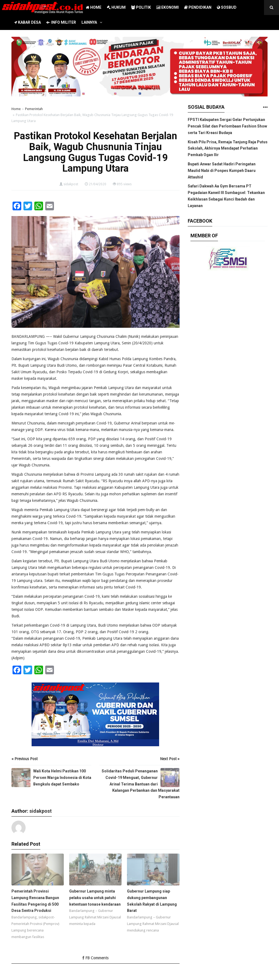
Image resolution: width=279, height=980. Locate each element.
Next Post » (170, 759)
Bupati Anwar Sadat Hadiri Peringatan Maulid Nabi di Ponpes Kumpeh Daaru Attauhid (222, 171)
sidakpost (71, 184)
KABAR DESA (28, 22)
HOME (94, 7)
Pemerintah (34, 109)
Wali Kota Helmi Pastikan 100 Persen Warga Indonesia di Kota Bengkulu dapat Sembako (62, 778)
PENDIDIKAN (198, 7)
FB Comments (95, 958)
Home (16, 109)
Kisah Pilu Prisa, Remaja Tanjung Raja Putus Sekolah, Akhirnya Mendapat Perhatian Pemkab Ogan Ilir (228, 148)
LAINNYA (89, 22)
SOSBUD (227, 7)
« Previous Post (25, 759)
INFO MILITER (61, 22)
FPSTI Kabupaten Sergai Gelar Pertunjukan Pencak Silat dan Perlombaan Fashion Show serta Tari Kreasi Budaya (227, 126)
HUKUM (116, 7)
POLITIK (141, 7)
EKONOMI (168, 7)
